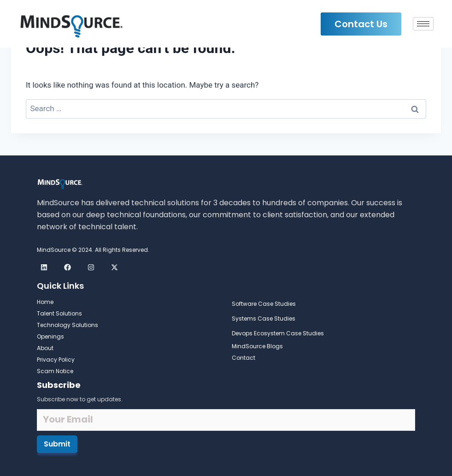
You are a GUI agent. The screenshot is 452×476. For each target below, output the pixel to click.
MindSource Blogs (257, 346)
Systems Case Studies (264, 318)
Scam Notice (55, 371)
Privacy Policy (56, 360)
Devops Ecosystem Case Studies (278, 333)
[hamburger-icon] (423, 24)
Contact (244, 358)
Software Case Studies (264, 304)
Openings (50, 336)
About (45, 348)
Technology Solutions (68, 325)
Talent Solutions (59, 313)
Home (45, 302)
